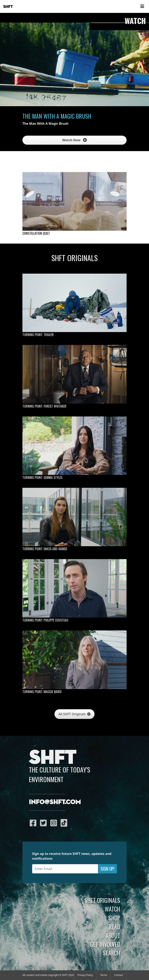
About (113, 935)
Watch (112, 909)
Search (112, 953)
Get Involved (105, 944)
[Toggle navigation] (142, 6)
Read (114, 927)
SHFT (8, 7)
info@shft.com (55, 802)
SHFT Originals (102, 900)
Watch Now (74, 140)
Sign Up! (107, 869)
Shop (114, 918)
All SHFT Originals (75, 714)
